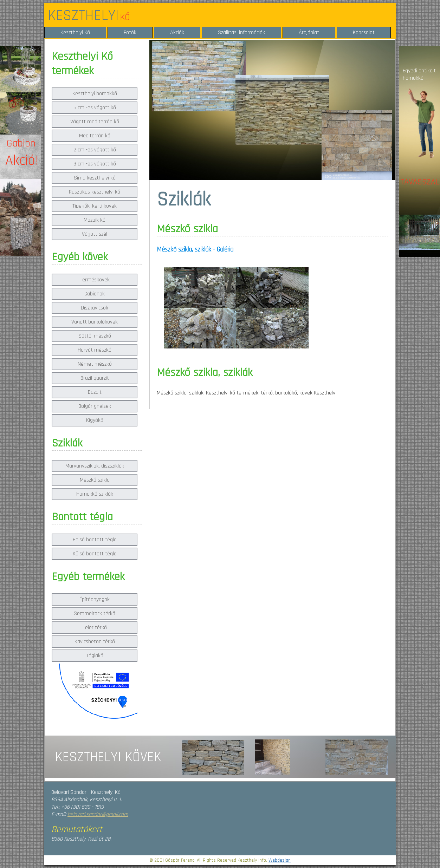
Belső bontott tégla (95, 540)
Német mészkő (95, 364)
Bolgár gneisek (95, 406)
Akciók (177, 32)
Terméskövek (95, 280)
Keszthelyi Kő (75, 32)
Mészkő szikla (95, 480)
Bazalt (95, 392)
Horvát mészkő (95, 350)
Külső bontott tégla (95, 554)
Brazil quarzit (95, 378)
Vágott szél (95, 234)
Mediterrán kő (95, 136)
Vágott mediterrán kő (95, 122)
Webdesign (280, 860)
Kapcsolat (364, 32)
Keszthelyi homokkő (95, 94)
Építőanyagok (95, 599)
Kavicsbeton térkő (95, 642)
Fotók (130, 32)
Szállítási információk (241, 32)
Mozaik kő (95, 220)
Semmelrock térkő (95, 614)
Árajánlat (309, 32)
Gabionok (95, 294)
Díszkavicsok (95, 308)
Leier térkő (95, 628)
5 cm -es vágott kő (95, 108)
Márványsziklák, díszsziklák (95, 466)
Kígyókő (95, 420)
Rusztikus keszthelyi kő (95, 192)
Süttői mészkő (95, 336)
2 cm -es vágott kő (95, 150)
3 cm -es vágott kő (95, 164)
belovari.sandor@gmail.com (98, 814)
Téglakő (95, 656)
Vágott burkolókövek (95, 322)
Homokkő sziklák (95, 494)
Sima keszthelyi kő (95, 178)
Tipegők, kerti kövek (95, 206)
